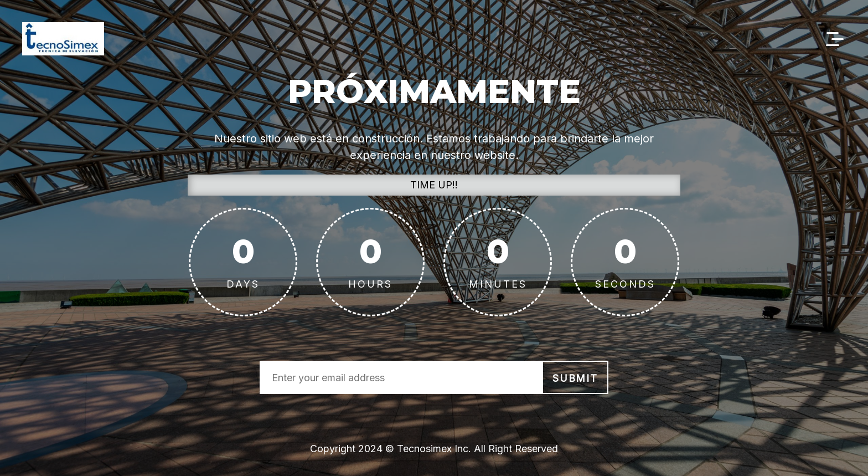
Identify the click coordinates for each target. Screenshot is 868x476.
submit (575, 378)
